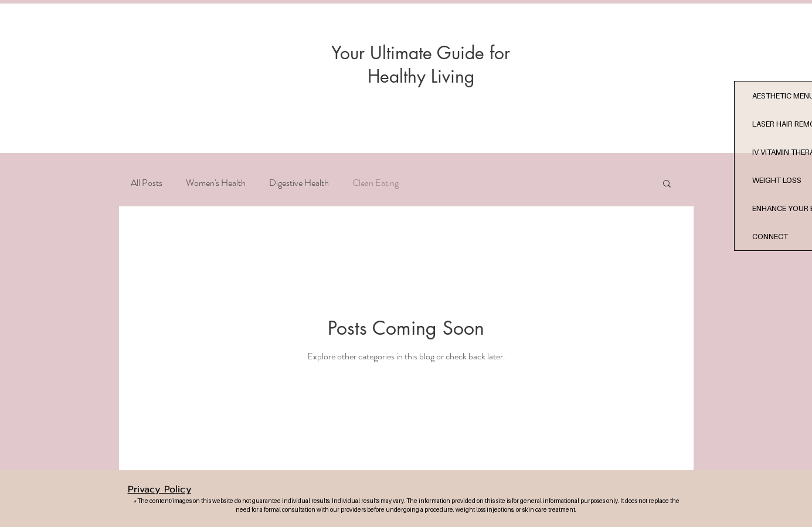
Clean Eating (376, 183)
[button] (667, 184)
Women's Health (216, 183)
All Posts (147, 183)
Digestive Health (299, 183)
